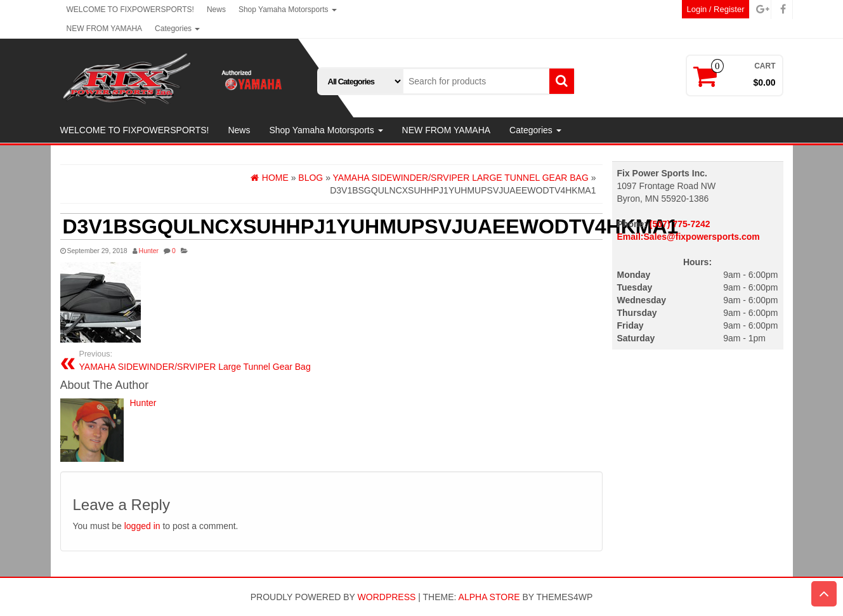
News (216, 10)
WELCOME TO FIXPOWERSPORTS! (130, 10)
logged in (142, 526)
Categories (177, 29)
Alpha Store (489, 597)
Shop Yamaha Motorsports (288, 10)
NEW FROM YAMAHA (105, 29)
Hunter (149, 251)
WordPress (387, 597)
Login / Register (715, 9)
